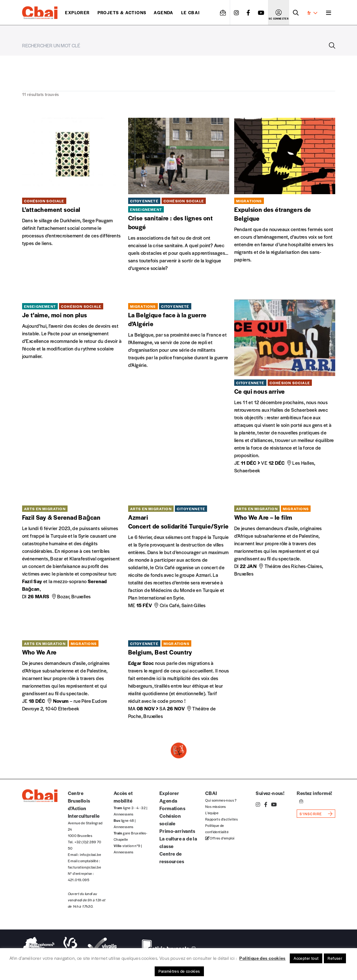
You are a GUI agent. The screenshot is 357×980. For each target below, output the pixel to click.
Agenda (164, 12)
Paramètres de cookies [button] (179, 971)
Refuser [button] (335, 958)
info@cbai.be (90, 854)
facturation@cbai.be (85, 867)
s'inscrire (311, 814)
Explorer (77, 12)
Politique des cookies (262, 958)
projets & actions (122, 12)
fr (312, 13)
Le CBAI (191, 12)
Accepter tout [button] (306, 958)
